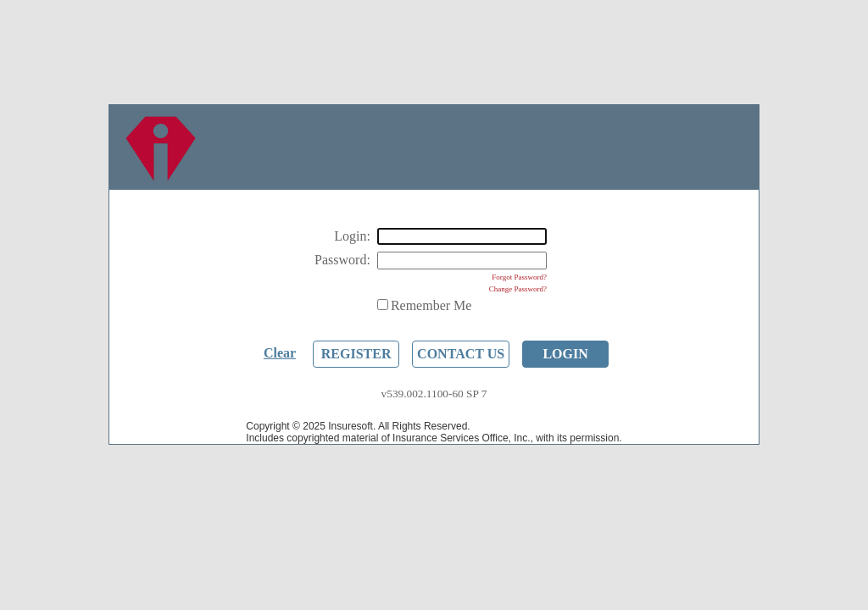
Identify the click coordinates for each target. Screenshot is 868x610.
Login (565, 354)
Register (356, 354)
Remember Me (431, 305)
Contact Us (461, 354)
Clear (280, 353)
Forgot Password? (519, 277)
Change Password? (518, 289)
